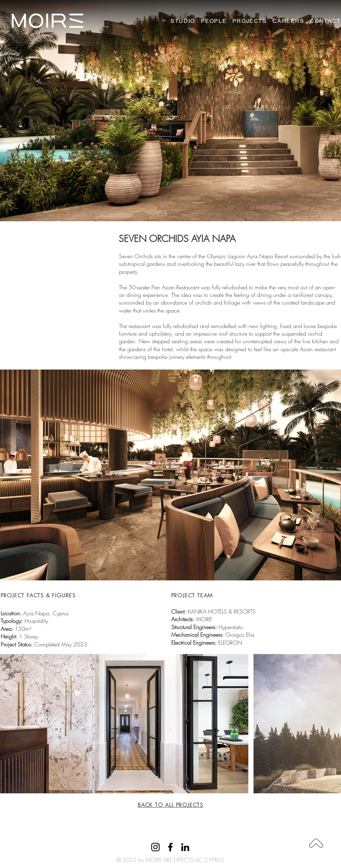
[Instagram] (155, 847)
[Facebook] (170, 847)
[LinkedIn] (185, 847)
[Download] (316, 843)
